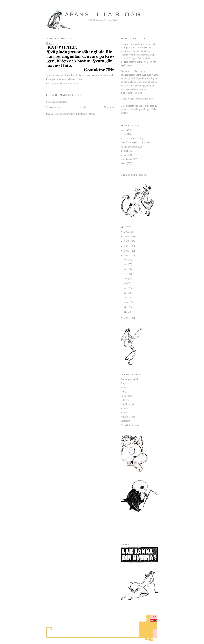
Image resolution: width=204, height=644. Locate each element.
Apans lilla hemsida (130, 425)
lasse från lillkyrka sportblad (134, 142)
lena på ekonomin (129, 147)
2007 (127, 318)
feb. (126, 307)
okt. (126, 269)
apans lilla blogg (103, 14)
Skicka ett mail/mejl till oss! (134, 175)
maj (126, 293)
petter (123, 155)
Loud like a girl (128, 404)
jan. (125, 312)
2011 (127, 241)
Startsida (82, 107)
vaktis (124, 163)
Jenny (124, 392)
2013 (127, 232)
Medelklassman (128, 417)
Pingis (124, 383)
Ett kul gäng (127, 396)
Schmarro (125, 421)
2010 (127, 246)
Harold (124, 388)
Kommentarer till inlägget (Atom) (78, 114)
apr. (125, 298)
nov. (126, 264)
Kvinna (124, 408)
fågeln (124, 134)
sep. (126, 274)
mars (126, 302)
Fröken (124, 412)
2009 (127, 251)
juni (126, 288)
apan (123, 130)
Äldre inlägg (110, 107)
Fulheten (125, 400)
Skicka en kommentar (57, 102)
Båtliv (50, 43)
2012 (127, 236)
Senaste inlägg (53, 107)
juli (125, 283)
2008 (127, 255)
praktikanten (127, 159)
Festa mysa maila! (129, 379)
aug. (126, 278)
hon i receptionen (129, 138)
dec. (126, 259)
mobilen (125, 151)
